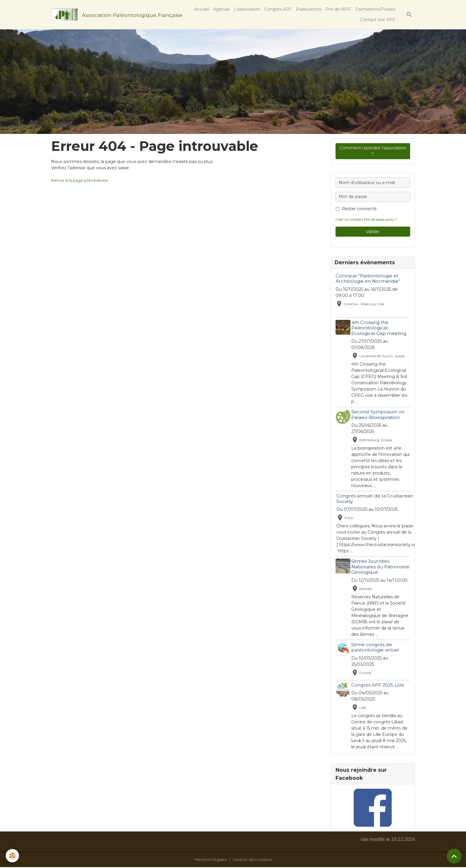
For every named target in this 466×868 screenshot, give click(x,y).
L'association (247, 9)
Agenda (221, 9)
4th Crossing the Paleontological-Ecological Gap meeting (380, 328)
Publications (309, 9)
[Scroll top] (454, 856)
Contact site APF (378, 20)
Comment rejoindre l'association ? (373, 151)
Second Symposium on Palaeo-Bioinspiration (379, 415)
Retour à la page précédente (81, 180)
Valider (373, 232)
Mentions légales (209, 860)
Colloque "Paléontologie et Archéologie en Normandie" (368, 279)
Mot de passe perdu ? (382, 219)
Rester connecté (359, 209)
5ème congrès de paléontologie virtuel (377, 648)
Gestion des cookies (254, 860)
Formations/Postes (375, 9)
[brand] (112, 15)
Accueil (201, 9)
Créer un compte (349, 219)
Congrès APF (278, 9)
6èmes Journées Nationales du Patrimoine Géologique (379, 567)
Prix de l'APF (338, 9)
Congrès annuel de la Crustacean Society (376, 499)
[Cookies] (13, 856)
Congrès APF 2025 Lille (379, 686)
